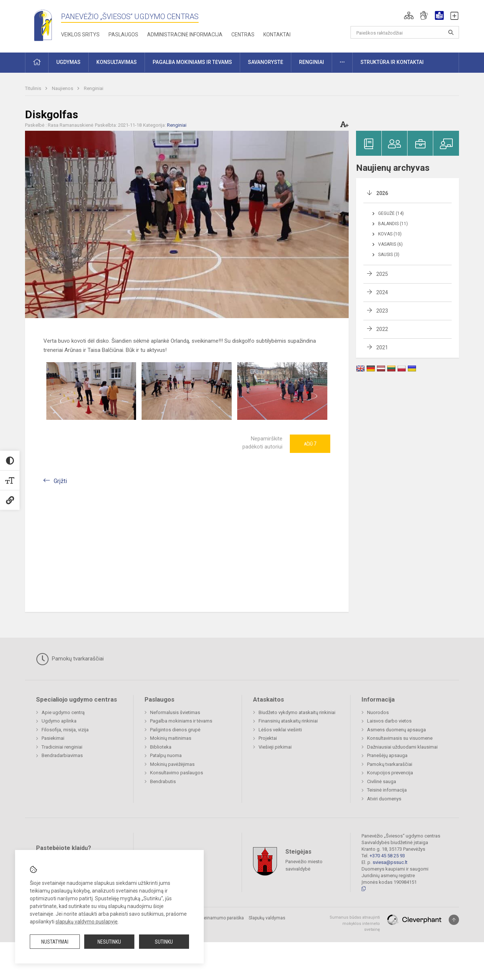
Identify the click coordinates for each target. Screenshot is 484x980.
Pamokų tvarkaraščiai (70, 659)
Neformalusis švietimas (175, 712)
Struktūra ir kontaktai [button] (392, 62)
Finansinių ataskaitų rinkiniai (288, 721)
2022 (382, 329)
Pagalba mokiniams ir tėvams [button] (192, 62)
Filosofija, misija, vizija (65, 730)
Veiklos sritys (80, 35)
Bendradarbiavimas (62, 755)
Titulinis (34, 88)
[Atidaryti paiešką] (451, 32)
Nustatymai (55, 942)
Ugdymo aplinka (59, 721)
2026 (382, 193)
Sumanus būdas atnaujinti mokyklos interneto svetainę (355, 923)
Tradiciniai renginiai (62, 747)
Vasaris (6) (390, 244)
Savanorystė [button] (266, 62)
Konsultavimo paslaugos (177, 773)
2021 (382, 347)
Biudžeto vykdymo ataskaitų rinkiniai (297, 712)
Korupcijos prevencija (390, 773)
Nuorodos (378, 712)
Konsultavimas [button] (117, 62)
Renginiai (94, 88)
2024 (382, 292)
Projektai (268, 738)
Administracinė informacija (185, 35)
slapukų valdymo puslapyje (87, 922)
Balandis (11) (393, 224)
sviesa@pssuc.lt (390, 862)
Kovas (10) (390, 234)
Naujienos (63, 88)
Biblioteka (161, 747)
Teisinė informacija (387, 790)
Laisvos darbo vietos (389, 721)
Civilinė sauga (382, 781)
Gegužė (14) (391, 213)
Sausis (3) (389, 255)
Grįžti (60, 481)
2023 (382, 311)
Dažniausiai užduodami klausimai (402, 747)
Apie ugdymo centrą (63, 712)
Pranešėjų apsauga (387, 755)
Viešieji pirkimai (275, 747)
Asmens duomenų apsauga (396, 730)
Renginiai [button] (312, 62)
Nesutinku (109, 942)
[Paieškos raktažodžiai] (405, 32)
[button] (409, 15)
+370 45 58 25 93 (387, 856)
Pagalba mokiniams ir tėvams (181, 721)
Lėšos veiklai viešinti (280, 730)
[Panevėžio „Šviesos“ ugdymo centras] (43, 25)
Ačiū (310, 444)
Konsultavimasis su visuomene (400, 738)
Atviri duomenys (384, 799)
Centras (243, 35)
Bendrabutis (163, 781)
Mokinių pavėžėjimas (172, 764)
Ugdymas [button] (68, 62)
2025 (382, 274)
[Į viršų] (454, 920)
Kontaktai (277, 35)
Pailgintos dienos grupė (175, 730)
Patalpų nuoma (166, 755)
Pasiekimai (53, 738)
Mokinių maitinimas (171, 738)
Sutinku (164, 942)
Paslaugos (123, 35)
